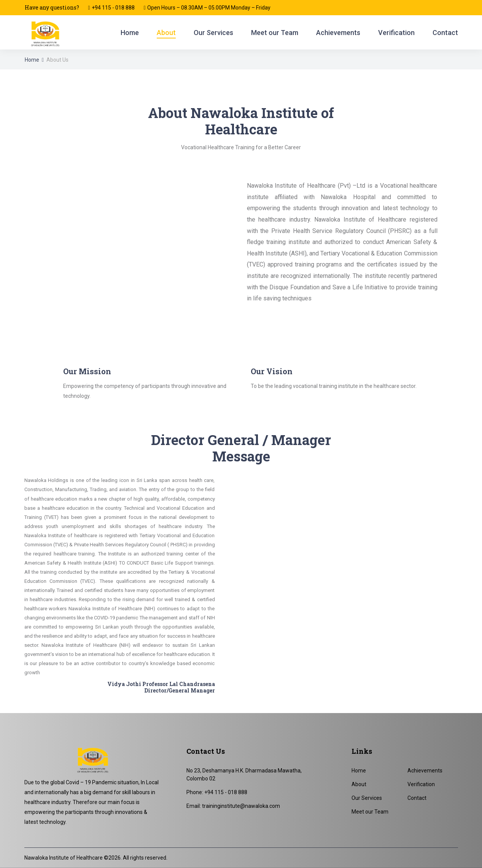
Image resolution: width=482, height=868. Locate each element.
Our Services (213, 33)
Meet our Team (275, 33)
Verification (396, 33)
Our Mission (87, 371)
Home (130, 33)
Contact (445, 33)
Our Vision (272, 371)
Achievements (338, 33)
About (166, 33)
